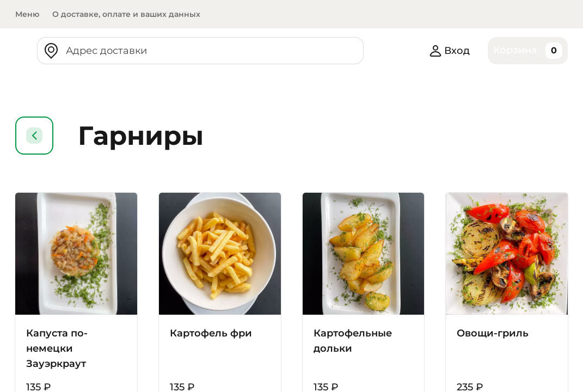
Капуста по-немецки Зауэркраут (58, 348)
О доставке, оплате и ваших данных (129, 14)
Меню (27, 14)
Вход (448, 51)
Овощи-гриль (494, 333)
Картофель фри (212, 333)
